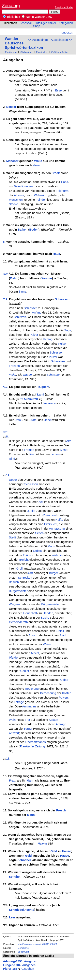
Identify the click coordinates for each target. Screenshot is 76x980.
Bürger (54, 573)
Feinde (40, 200)
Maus (31, 815)
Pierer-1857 (11, 969)
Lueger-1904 (12, 965)
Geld (54, 851)
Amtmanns (29, 706)
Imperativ (49, 403)
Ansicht (33, 635)
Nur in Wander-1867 (37, 17)
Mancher (12, 161)
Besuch (14, 582)
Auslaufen (31, 399)
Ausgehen (31, 961)
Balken (22, 230)
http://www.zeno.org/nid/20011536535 (38, 944)
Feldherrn (62, 191)
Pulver (34, 335)
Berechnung (48, 693)
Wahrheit (58, 555)
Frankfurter (27, 746)
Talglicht (43, 387)
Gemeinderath (18, 622)
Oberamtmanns (36, 742)
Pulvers (64, 698)
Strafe (33, 420)
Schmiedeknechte (22, 910)
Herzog (48, 339)
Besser (11, 107)
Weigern (14, 604)
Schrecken (25, 578)
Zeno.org (11, 6)
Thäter (27, 555)
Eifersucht (51, 524)
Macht (35, 653)
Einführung (11, 52)
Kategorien (66, 23)
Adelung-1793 (13, 961)
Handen (48, 613)
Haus (36, 165)
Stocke (13, 204)
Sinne (22, 292)
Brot (27, 720)
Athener (19, 195)
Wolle (38, 161)
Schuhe (14, 877)
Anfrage (19, 702)
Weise (47, 644)
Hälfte (59, 520)
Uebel (48, 420)
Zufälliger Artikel (45, 23)
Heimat (42, 844)
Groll (20, 569)
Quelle (31, 511)
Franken (14, 366)
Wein (12, 720)
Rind (12, 459)
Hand (65, 182)
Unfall (18, 420)
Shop (37, 26)
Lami (41, 395)
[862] (30, 573)
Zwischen (49, 515)
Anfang (37, 313)
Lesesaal (26, 23)
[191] (6, 432)
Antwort (14, 733)
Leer (12, 917)
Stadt (12, 537)
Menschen (16, 200)
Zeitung (40, 746)
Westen (47, 278)
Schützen (20, 317)
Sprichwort (23, 952)
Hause (66, 851)
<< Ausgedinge (38, 40)
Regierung (32, 689)
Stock (56, 173)
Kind (32, 454)
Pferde (13, 658)
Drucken (67, 33)
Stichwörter (26, 52)
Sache (45, 618)
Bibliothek (12, 17)
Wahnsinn (41, 195)
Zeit (41, 502)
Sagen (27, 375)
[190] (6, 274)
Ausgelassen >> (62, 40)
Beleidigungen (23, 186)
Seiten (40, 533)
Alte (69, 441)
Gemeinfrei (23, 948)
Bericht (24, 560)
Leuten (55, 454)
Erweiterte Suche (64, 7)
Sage (68, 330)
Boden (34, 230)
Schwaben (58, 361)
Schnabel (24, 860)
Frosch (61, 810)
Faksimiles (42, 52)
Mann (51, 546)
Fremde (29, 450)
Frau (12, 781)
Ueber (13, 480)
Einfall (60, 631)
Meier (13, 375)
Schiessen (62, 299)
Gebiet (37, 551)
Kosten (67, 693)
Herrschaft (30, 613)
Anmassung (57, 529)
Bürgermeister (18, 591)
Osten (14, 278)
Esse (58, 90)
